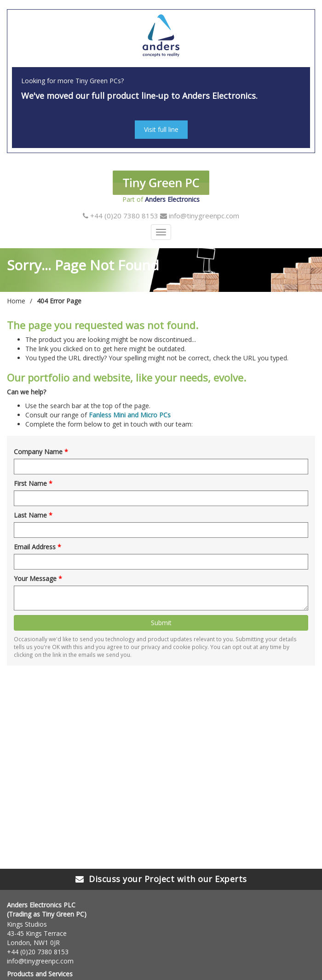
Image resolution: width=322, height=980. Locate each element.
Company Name (38, 452)
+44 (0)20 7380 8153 (121, 216)
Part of (161, 187)
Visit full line (161, 129)
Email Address (35, 547)
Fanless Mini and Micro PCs (130, 415)
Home (16, 301)
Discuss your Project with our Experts (161, 879)
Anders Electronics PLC (41, 905)
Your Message (35, 578)
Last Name (30, 515)
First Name (30, 483)
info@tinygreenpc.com (200, 216)
